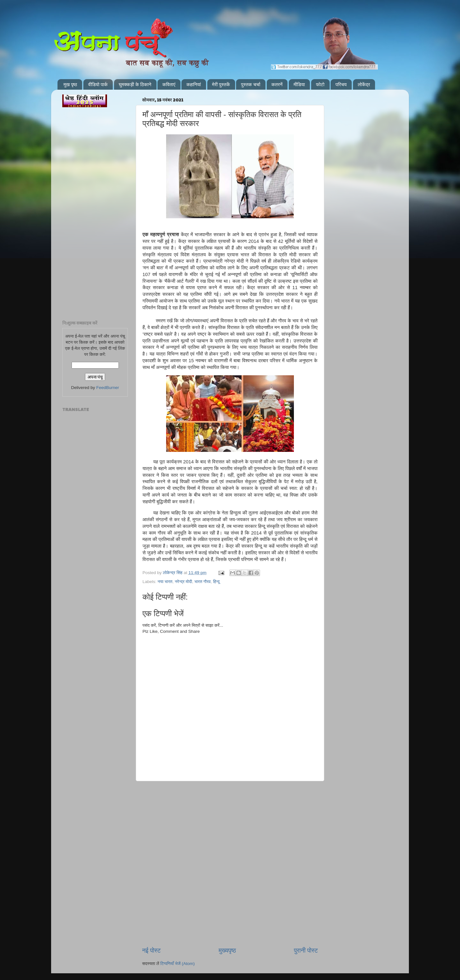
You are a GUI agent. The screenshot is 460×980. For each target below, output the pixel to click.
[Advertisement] (230, 814)
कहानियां (194, 84)
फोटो (320, 84)
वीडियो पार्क (98, 84)
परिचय (341, 84)
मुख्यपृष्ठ (227, 950)
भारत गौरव (203, 582)
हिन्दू (216, 582)
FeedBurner (107, 388)
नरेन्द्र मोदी (183, 582)
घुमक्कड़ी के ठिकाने (135, 84)
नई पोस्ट (151, 950)
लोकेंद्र (364, 84)
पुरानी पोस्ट (306, 950)
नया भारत (165, 582)
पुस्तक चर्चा (250, 84)
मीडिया (299, 84)
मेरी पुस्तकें (221, 84)
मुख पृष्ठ (70, 84)
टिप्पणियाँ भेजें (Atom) (178, 964)
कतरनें (277, 84)
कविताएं (169, 84)
